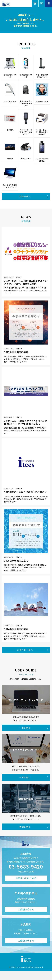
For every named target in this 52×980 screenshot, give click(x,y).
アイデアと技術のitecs (6, 4)
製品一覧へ (25, 196)
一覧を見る (25, 728)
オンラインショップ (35, 3)
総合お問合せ (42, 3)
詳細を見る (25, 827)
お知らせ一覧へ (25, 650)
